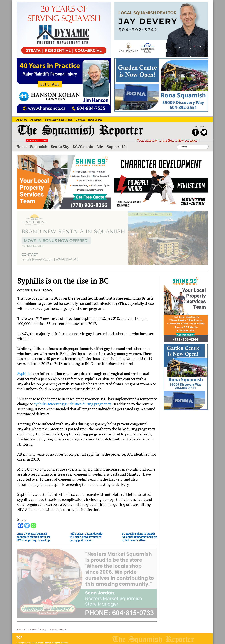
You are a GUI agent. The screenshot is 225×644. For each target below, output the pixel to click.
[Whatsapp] (34, 528)
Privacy (43, 627)
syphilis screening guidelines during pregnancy (72, 407)
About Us (21, 627)
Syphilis (24, 377)
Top (19, 635)
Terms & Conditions (58, 627)
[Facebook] (20, 528)
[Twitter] (27, 528)
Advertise (32, 627)
